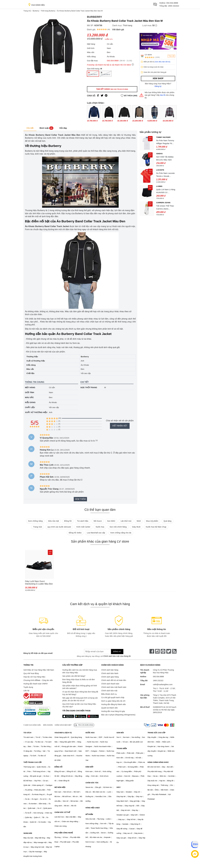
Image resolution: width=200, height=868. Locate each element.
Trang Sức (38, 527)
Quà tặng (167, 521)
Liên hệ (26, 691)
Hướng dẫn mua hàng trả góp (113, 711)
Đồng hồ (68, 521)
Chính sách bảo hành (110, 673)
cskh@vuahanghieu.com (163, 684)
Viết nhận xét (120, 426)
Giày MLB (136, 527)
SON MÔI (120, 733)
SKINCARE (28, 833)
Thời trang (127, 25)
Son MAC (111, 521)
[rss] (174, 651)
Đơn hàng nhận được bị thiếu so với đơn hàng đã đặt (79, 681)
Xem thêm (80, 499)
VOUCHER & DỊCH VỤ (63, 733)
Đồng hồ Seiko (75, 533)
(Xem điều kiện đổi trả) (162, 62)
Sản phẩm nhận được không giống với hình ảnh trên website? (80, 687)
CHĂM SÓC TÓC (92, 783)
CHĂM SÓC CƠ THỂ (62, 812)
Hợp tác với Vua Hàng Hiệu (34, 677)
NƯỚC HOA (90, 733)
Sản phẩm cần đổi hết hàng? (74, 676)
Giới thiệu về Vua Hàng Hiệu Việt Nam (39, 670)
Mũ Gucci (98, 521)
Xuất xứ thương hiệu (36, 412)
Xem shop (158, 78)
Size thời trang (89, 387)
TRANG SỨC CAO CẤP (157, 733)
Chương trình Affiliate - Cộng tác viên (38, 680)
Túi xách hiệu (83, 521)
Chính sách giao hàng (110, 677)
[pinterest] (163, 651)
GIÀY (119, 787)
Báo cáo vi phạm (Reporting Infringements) (118, 715)
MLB (139, 521)
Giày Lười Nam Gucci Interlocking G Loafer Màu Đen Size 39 (39, 583)
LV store (148, 55)
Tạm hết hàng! (112, 89)
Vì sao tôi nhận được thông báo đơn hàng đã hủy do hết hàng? (80, 693)
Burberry (36, 11)
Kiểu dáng (30, 402)
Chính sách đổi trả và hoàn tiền (114, 680)
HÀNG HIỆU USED (93, 808)
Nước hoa (100, 527)
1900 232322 (173, 6)
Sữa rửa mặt (53, 521)
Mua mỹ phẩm (152, 521)
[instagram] (157, 651)
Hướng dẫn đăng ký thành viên (114, 704)
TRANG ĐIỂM (122, 748)
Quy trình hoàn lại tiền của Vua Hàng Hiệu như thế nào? (79, 705)
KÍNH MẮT (89, 767)
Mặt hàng (30, 387)
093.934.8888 (172, 3)
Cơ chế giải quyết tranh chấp (113, 697)
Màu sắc (29, 397)
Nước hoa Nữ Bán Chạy (156, 527)
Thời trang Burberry (48, 11)
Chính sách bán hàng (110, 670)
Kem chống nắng (35, 521)
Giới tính (30, 392)
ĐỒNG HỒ (58, 767)
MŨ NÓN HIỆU (60, 787)
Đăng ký (158, 86)
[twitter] (169, 651)
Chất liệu (30, 407)
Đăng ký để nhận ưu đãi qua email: (38, 653)
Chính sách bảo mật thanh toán (114, 687)
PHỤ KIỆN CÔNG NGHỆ (64, 833)
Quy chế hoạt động (31, 673)
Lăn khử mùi (126, 521)
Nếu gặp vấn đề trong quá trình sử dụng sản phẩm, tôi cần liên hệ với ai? (80, 699)
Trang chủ (27, 11)
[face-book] (152, 651)
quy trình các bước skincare (59, 527)
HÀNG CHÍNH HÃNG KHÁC (158, 762)
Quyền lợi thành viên (110, 708)
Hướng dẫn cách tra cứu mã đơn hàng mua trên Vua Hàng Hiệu (80, 671)
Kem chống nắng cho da (121, 533)
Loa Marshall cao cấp (96, 533)
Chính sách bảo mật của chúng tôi (117, 656)
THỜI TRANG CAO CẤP (33, 762)
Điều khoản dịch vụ (109, 694)
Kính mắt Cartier (83, 527)
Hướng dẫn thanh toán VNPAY (36, 684)
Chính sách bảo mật (109, 691)
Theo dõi (171, 56)
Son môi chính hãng (118, 527)
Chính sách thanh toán (110, 684)
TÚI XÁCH (27, 733)
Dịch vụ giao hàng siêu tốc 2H (113, 701)
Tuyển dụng (28, 687)
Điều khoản (48, 725)
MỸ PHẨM (89, 814)
